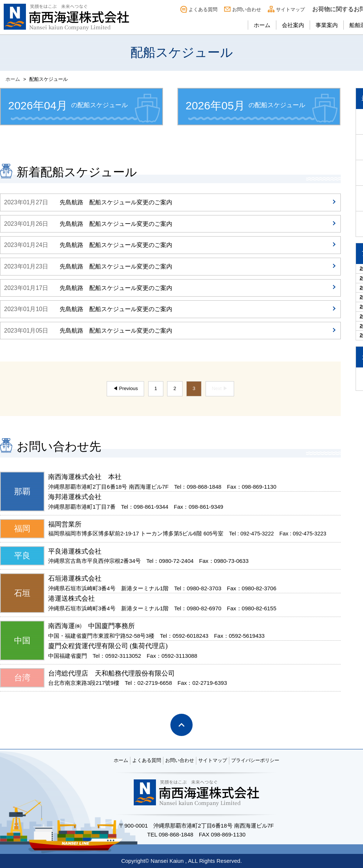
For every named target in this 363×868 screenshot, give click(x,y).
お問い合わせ (247, 9)
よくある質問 (203, 9)
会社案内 (293, 25)
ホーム (262, 25)
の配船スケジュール (68, 105)
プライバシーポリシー (255, 760)
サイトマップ (290, 9)
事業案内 (327, 25)
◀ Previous (125, 388)
